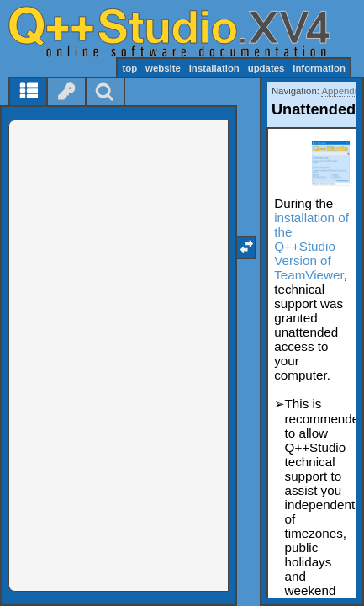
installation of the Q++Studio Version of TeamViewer (311, 246)
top (129, 68)
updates (266, 68)
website (163, 68)
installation (214, 68)
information (319, 68)
